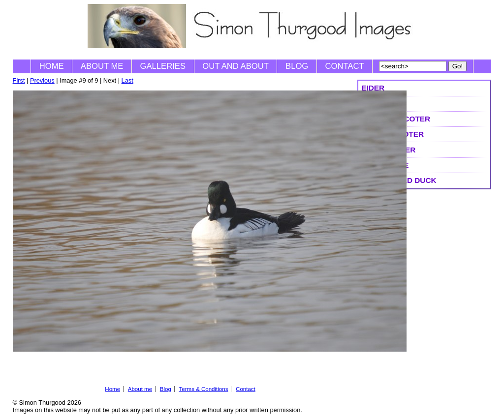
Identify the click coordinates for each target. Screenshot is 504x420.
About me (102, 66)
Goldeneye (385, 165)
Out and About (236, 66)
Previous (42, 80)
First (19, 80)
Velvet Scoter (393, 134)
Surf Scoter (388, 150)
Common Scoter (396, 119)
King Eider (383, 104)
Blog (297, 66)
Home (52, 66)
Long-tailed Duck (399, 180)
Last (127, 80)
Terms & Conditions (204, 389)
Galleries (163, 66)
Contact (345, 66)
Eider (373, 88)
